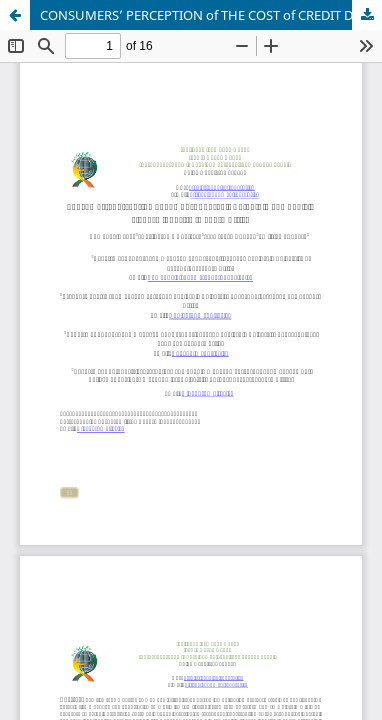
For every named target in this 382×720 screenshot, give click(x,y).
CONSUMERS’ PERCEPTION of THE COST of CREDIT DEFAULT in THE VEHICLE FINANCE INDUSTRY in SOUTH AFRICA (211, 15)
